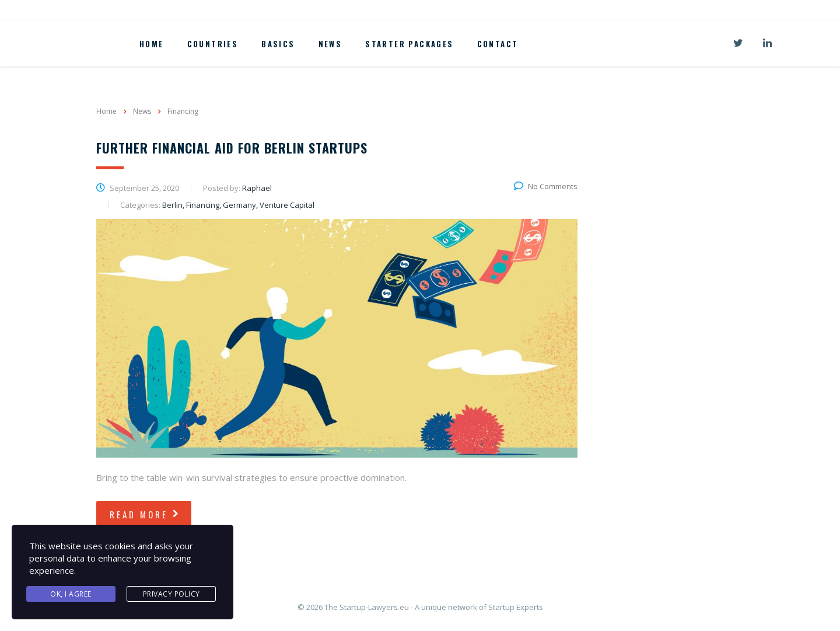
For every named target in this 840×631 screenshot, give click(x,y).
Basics (278, 44)
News (330, 44)
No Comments (546, 186)
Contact (498, 44)
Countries (213, 44)
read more (145, 514)
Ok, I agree (71, 594)
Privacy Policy (171, 594)
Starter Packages (409, 44)
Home (152, 44)
